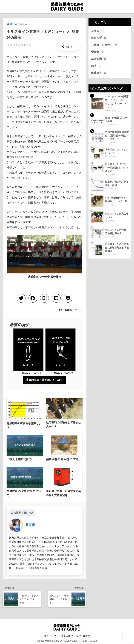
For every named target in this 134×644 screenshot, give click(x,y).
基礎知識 (99, 59)
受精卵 (98, 52)
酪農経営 (99, 73)
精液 (96, 66)
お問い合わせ (83, 636)
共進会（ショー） (104, 45)
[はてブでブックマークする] (44, 298)
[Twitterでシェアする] (21, 298)
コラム (79, 310)
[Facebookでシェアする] (33, 298)
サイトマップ (51, 636)
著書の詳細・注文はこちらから (45, 380)
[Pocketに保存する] (68, 298)
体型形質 (99, 38)
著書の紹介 (67, 636)
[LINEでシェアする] (56, 298)
